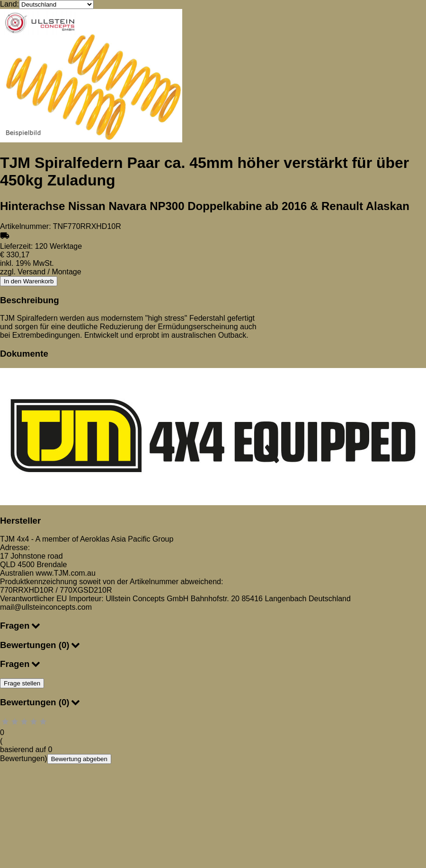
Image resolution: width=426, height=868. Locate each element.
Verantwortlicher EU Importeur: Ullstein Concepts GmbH (94, 599)
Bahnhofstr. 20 (215, 599)
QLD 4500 (18, 565)
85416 (252, 599)
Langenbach (285, 599)
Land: (9, 4)
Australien (17, 573)
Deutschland (330, 599)
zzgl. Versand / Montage (41, 272)
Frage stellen (22, 683)
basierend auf (24, 750)
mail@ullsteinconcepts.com (46, 607)
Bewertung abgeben (79, 759)
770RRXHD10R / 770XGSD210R (56, 590)
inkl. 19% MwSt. (27, 263)
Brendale (52, 565)
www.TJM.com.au (66, 573)
